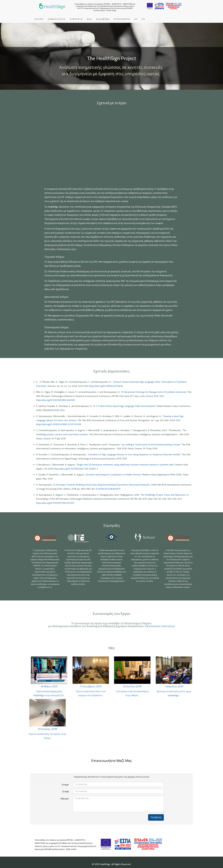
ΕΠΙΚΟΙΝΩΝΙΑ (122, 19)
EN (143, 19)
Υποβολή (156, 817)
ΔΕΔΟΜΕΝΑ (103, 19)
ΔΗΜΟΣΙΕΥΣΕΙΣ (57, 19)
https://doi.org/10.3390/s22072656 (106, 386)
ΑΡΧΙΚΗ (39, 19)
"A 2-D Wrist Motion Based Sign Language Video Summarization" (124, 406)
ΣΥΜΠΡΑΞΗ (76, 19)
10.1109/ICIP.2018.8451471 (108, 489)
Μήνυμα (65, 799)
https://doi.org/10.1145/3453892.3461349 (55, 400)
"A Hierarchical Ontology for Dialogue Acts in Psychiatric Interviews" (154, 392)
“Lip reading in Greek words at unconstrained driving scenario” (151, 445)
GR (136, 19)
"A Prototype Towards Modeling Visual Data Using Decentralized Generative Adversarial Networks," (102, 485)
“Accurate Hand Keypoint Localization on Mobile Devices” (113, 475)
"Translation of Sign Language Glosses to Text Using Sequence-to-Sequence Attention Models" (134, 455)
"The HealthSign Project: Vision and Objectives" (163, 495)
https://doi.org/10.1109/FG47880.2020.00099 (59, 424)
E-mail (66, 792)
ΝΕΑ (90, 19)
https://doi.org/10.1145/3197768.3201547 (55, 503)
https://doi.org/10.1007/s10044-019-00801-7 (76, 469)
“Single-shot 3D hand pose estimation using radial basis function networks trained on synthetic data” (125, 465)
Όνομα (65, 785)
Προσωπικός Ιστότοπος (160, 626)
